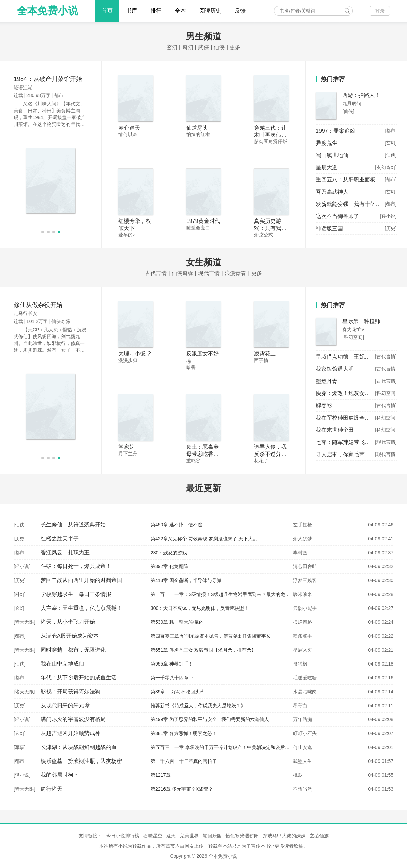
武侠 (203, 47)
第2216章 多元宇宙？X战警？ (182, 789)
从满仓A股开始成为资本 (70, 636)
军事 (20, 747)
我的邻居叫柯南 (60, 775)
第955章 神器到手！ (172, 664)
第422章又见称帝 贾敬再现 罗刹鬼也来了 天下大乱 (204, 539)
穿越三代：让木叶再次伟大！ (270, 135)
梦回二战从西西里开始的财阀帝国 (81, 580)
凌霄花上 (265, 354)
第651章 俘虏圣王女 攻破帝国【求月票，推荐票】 (203, 650)
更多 (235, 47)
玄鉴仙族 (319, 836)
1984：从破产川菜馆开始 (48, 79)
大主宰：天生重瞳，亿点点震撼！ (81, 608)
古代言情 (156, 273)
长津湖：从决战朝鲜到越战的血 (79, 747)
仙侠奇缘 (182, 273)
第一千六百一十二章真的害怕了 (184, 761)
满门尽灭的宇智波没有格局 (73, 719)
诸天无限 (24, 622)
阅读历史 (210, 11)
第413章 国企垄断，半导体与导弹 (186, 580)
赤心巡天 (129, 128)
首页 (107, 11)
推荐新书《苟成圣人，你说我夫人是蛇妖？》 (198, 706)
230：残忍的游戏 (169, 553)
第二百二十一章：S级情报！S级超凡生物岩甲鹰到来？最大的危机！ (223, 594)
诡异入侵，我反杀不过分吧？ (270, 454)
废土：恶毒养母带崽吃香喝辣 (202, 454)
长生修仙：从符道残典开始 (73, 525)
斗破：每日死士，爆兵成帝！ (76, 566)
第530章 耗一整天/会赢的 (177, 622)
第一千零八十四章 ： (173, 678)
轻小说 (22, 566)
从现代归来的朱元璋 (65, 705)
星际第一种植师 (361, 321)
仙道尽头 (197, 128)
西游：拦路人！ (361, 95)
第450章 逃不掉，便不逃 (177, 525)
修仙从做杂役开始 (38, 305)
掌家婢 (127, 447)
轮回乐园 (212, 836)
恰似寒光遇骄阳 (242, 836)
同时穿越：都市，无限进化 (73, 650)
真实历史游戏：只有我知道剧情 (270, 228)
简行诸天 (52, 789)
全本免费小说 (47, 11)
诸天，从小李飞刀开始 (68, 622)
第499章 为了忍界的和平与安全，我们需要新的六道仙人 (210, 719)
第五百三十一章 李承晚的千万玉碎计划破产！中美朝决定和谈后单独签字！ (230, 747)
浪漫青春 (235, 273)
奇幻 (188, 47)
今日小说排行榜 (123, 836)
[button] (43, 232)
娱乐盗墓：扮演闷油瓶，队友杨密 (81, 761)
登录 (380, 11)
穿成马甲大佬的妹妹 (284, 836)
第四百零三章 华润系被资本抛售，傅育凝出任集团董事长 (211, 636)
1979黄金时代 (203, 221)
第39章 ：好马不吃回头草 (178, 692)
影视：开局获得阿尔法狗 (71, 691)
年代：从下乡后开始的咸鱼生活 (79, 678)
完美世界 (189, 836)
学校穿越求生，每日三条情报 (76, 594)
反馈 (240, 11)
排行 (156, 11)
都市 (20, 553)
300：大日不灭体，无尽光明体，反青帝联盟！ (200, 608)
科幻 (20, 594)
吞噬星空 (153, 836)
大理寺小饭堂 (135, 354)
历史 (20, 539)
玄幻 (172, 47)
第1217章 (161, 775)
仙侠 (219, 47)
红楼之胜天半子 (60, 538)
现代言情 (209, 273)
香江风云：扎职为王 (65, 552)
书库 (132, 11)
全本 (180, 11)
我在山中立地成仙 (62, 664)
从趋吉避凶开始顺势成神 (71, 733)
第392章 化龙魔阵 (169, 566)
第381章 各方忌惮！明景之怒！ (184, 733)
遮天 (171, 836)
